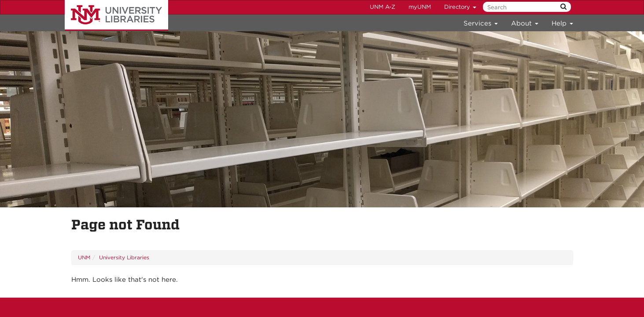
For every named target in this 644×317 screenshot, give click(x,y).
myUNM (420, 7)
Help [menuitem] (562, 23)
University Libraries (116, 15)
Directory (460, 7)
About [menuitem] (525, 23)
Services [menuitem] (481, 23)
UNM (84, 257)
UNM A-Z (383, 7)
